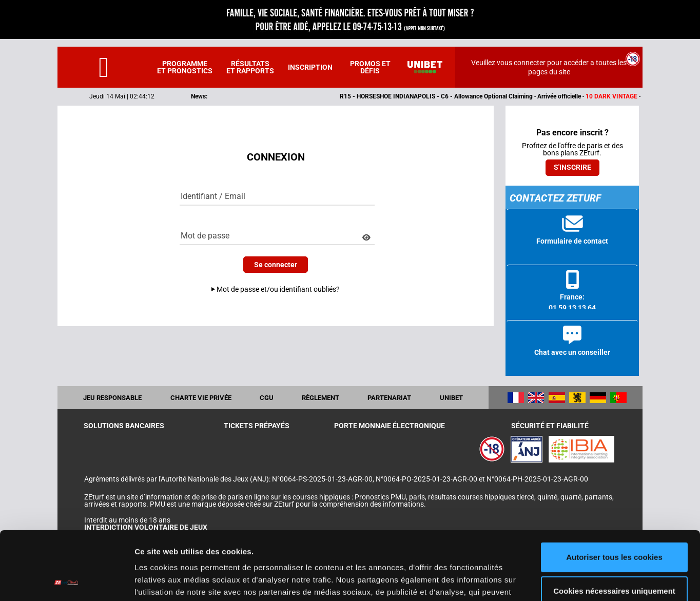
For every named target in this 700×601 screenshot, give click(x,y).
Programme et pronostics (185, 67)
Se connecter (276, 265)
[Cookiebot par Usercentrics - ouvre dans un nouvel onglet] (66, 581)
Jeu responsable (112, 398)
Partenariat (389, 398)
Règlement (320, 398)
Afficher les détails (169, 581)
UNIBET (451, 398)
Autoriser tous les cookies (614, 493)
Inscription (310, 67)
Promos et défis (370, 67)
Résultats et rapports (250, 67)
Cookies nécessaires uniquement (614, 526)
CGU (267, 398)
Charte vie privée (201, 398)
